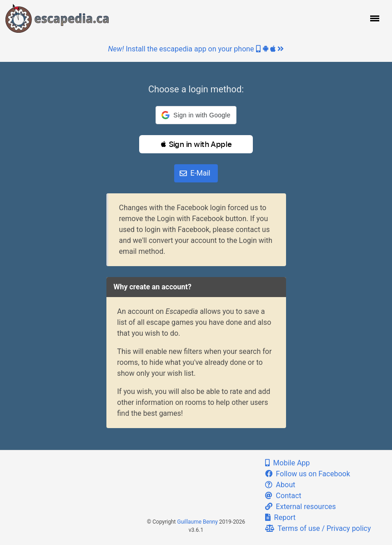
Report (280, 517)
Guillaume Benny (198, 522)
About (280, 485)
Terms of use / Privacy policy (318, 528)
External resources (301, 507)
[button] (374, 18)
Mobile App (288, 463)
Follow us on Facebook (308, 474)
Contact (283, 496)
